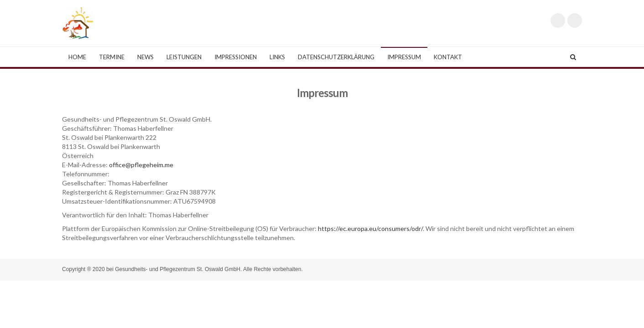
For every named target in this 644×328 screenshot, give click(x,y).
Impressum (404, 57)
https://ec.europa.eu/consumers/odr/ (370, 228)
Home (77, 57)
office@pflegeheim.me (141, 165)
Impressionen (236, 57)
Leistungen (184, 57)
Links (277, 57)
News (145, 57)
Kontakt (448, 57)
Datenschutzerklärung (336, 57)
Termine (112, 57)
